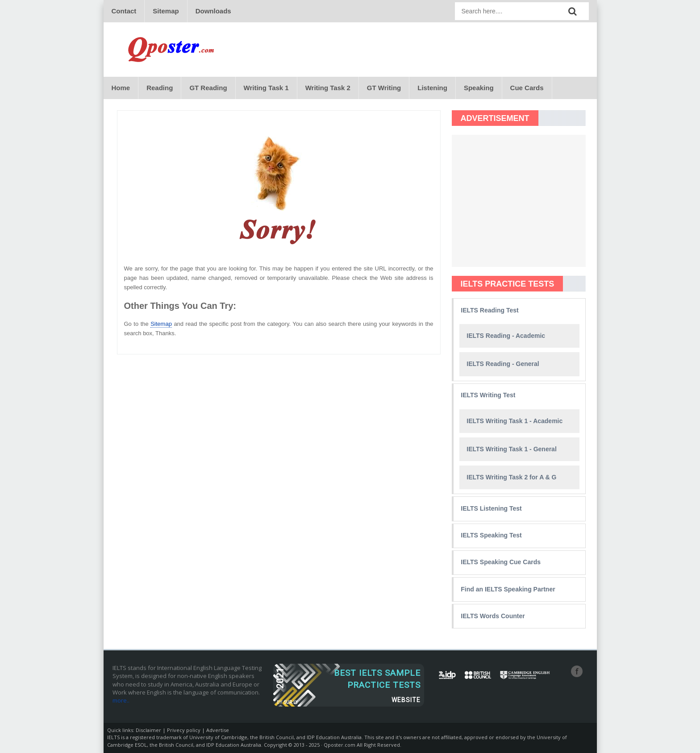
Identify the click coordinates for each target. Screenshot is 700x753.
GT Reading (208, 88)
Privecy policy (184, 730)
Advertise (218, 730)
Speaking (479, 88)
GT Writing (384, 88)
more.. (121, 700)
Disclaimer (148, 730)
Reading (160, 88)
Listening (432, 88)
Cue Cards (527, 88)
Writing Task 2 (328, 88)
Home (121, 88)
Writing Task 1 (266, 88)
